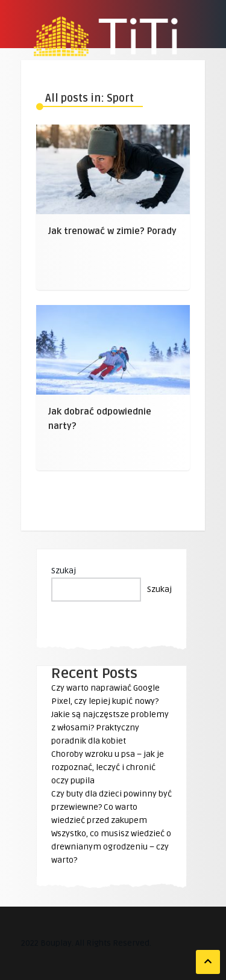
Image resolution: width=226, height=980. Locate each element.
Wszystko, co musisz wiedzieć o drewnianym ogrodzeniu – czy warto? (111, 847)
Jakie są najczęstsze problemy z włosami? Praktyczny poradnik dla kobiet (110, 728)
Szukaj (64, 571)
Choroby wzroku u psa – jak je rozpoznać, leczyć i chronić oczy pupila (108, 767)
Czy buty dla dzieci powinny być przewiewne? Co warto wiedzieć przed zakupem (111, 807)
